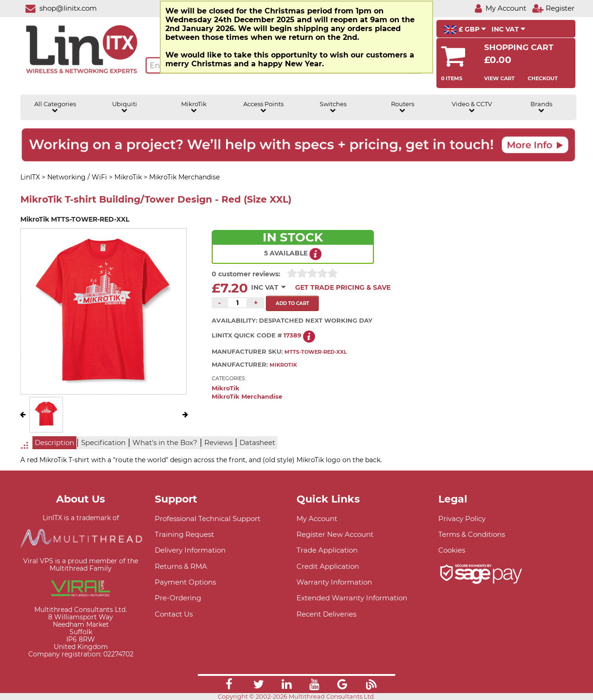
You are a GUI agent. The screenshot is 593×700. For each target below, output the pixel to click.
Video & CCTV (472, 107)
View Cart (499, 78)
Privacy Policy (462, 519)
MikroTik (194, 107)
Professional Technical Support (208, 519)
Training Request (184, 534)
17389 (292, 335)
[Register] (553, 8)
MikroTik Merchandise (247, 397)
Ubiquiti (125, 107)
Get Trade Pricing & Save (343, 287)
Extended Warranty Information (352, 598)
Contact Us (174, 614)
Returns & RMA (181, 566)
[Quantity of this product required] (237, 303)
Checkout (543, 78)
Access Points (263, 107)
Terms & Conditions (472, 534)
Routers (403, 107)
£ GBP (465, 30)
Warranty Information (334, 582)
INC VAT (508, 29)
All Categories (55, 107)
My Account (317, 519)
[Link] (229, 686)
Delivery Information (190, 550)
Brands (541, 107)
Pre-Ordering (178, 598)
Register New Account (335, 534)
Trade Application (327, 550)
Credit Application (328, 566)
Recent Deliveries (326, 614)
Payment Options (185, 582)
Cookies (452, 550)
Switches (333, 107)
